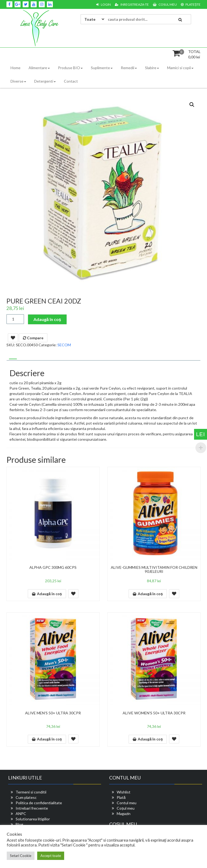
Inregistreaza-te (132, 4)
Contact (71, 81)
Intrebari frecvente (32, 808)
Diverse (18, 81)
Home (15, 68)
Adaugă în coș (47, 319)
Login (103, 4)
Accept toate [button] (51, 856)
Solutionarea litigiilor (33, 819)
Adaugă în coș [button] (49, 594)
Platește (191, 4)
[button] (192, 105)
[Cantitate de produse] (15, 319)
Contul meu (127, 803)
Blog (19, 824)
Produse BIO (70, 68)
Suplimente (102, 68)
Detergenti (45, 81)
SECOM (64, 345)
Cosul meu (165, 4)
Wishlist (124, 792)
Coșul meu (126, 808)
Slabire (152, 68)
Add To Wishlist (13, 338)
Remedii (129, 68)
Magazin (124, 814)
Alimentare (39, 68)
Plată (121, 797)
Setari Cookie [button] (21, 856)
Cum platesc (26, 797)
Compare (33, 338)
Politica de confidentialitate (39, 803)
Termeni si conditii (31, 792)
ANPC (21, 814)
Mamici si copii (180, 68)
